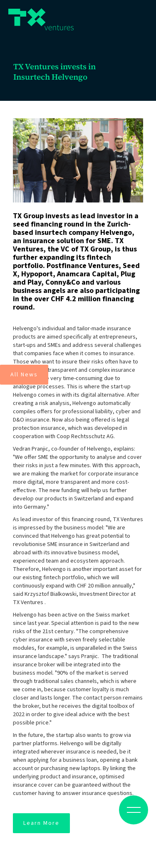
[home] (41, 19)
